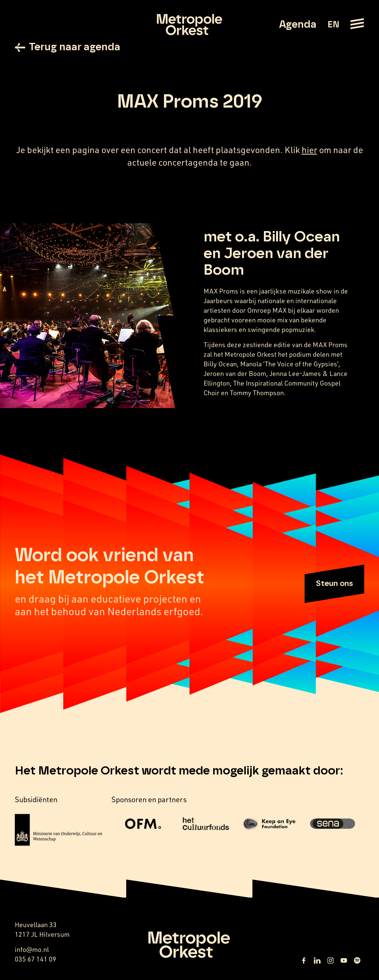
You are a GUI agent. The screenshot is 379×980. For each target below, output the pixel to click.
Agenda (298, 25)
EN (333, 25)
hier (309, 150)
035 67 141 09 (36, 959)
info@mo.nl (32, 949)
